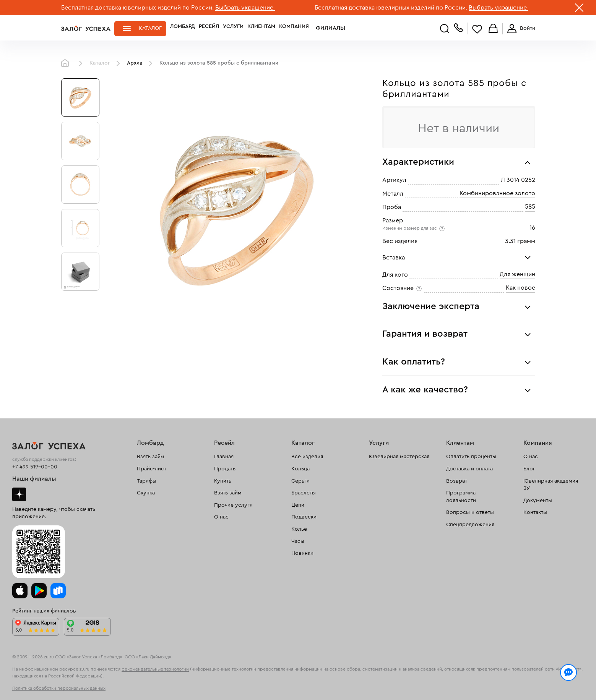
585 (530, 207)
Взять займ (151, 457)
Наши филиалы (34, 479)
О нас (221, 517)
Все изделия (307, 457)
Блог (529, 469)
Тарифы (147, 481)
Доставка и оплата (469, 469)
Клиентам (261, 28)
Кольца (300, 469)
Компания (294, 28)
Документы (538, 501)
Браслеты (304, 493)
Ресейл (209, 28)
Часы (298, 541)
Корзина (493, 29)
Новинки (302, 553)
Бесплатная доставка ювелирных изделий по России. (137, 8)
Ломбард (183, 28)
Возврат (457, 481)
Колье (299, 529)
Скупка (146, 493)
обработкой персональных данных (121, 686)
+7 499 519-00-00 (35, 467)
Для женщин (517, 274)
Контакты (535, 512)
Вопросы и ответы (470, 512)
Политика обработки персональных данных (59, 688)
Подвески (304, 517)
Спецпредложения (470, 525)
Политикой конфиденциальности (406, 678)
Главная (67, 63)
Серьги (300, 481)
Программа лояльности (461, 497)
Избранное (477, 29)
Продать (225, 469)
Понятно (504, 682)
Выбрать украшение (245, 8)
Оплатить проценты (471, 457)
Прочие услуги (233, 505)
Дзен (19, 494)
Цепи (298, 505)
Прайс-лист (152, 469)
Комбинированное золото (497, 193)
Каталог (150, 28)
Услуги (233, 28)
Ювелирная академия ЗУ (551, 485)
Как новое (520, 288)
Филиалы (326, 28)
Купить (223, 481)
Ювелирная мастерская (399, 457)
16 (532, 228)
